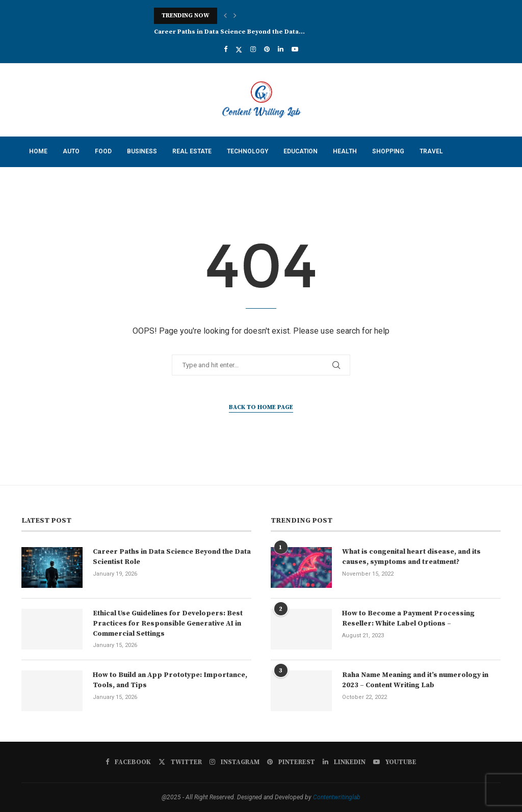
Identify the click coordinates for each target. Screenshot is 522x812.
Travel (431, 151)
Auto (71, 151)
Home (38, 151)
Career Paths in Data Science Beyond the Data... (229, 32)
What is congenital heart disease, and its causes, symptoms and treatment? (411, 557)
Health (345, 151)
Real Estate (192, 151)
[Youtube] (295, 49)
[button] (225, 16)
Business (142, 151)
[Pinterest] (267, 49)
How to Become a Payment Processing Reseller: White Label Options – (408, 618)
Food (103, 151)
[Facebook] (226, 49)
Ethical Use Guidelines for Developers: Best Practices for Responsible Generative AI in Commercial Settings (168, 623)
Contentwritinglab (337, 797)
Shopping (388, 151)
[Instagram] (253, 49)
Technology (247, 151)
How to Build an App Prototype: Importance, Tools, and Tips (170, 680)
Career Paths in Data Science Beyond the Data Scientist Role (172, 557)
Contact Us (48, 181)
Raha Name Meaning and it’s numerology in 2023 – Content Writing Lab (415, 680)
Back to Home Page (261, 407)
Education (301, 151)
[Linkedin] (281, 49)
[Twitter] (239, 49)
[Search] (495, 212)
